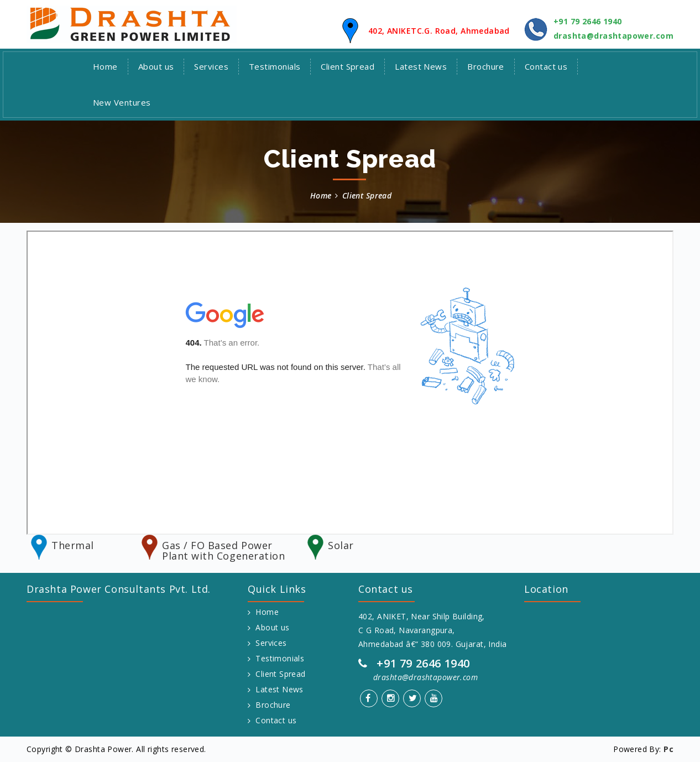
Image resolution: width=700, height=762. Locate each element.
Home (105, 66)
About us (156, 66)
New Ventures (122, 102)
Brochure (486, 66)
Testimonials (275, 66)
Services (211, 66)
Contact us (546, 66)
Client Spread (348, 66)
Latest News (421, 66)
